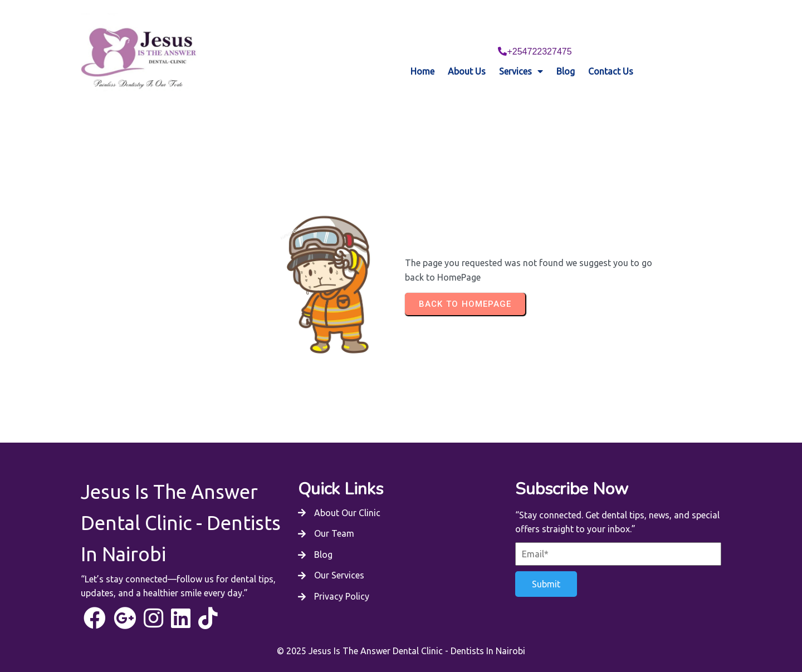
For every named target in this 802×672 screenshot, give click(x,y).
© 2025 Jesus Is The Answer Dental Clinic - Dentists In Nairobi (401, 631)
